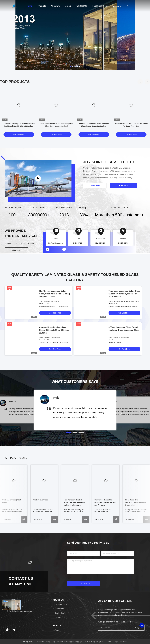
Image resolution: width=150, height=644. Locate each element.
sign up (138, 628)
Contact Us (82, 6)
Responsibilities (99, 6)
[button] (147, 82)
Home (30, 6)
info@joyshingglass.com (56, 243)
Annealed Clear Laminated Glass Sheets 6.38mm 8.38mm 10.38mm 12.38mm (54, 330)
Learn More (95, 186)
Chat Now (16, 250)
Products (42, 6)
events (68, 6)
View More (22, 458)
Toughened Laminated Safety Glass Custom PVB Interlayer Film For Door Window (124, 294)
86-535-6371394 (78, 243)
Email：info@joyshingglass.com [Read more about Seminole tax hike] (19, 611)
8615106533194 (100, 243)
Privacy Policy (28, 642)
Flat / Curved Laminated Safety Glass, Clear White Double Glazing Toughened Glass (54, 294)
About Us (55, 6)
